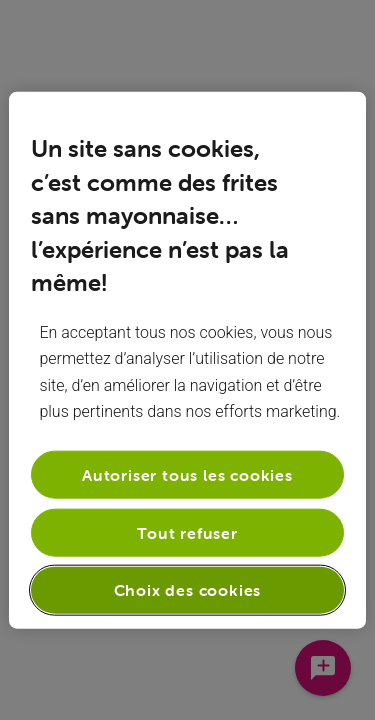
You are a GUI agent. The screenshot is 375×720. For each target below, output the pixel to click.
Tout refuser (187, 533)
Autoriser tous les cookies (187, 474)
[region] (187, 360)
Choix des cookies (188, 590)
